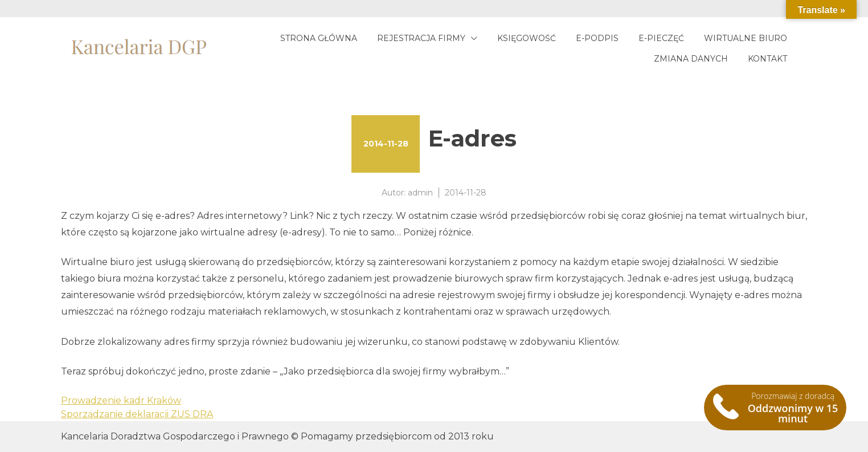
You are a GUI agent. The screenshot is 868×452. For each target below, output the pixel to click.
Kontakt (767, 59)
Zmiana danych (691, 59)
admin (420, 193)
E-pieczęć (661, 38)
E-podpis (597, 38)
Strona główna (319, 38)
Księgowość (527, 38)
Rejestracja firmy (421, 38)
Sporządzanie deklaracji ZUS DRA (137, 414)
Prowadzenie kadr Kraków (121, 400)
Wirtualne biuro (746, 38)
